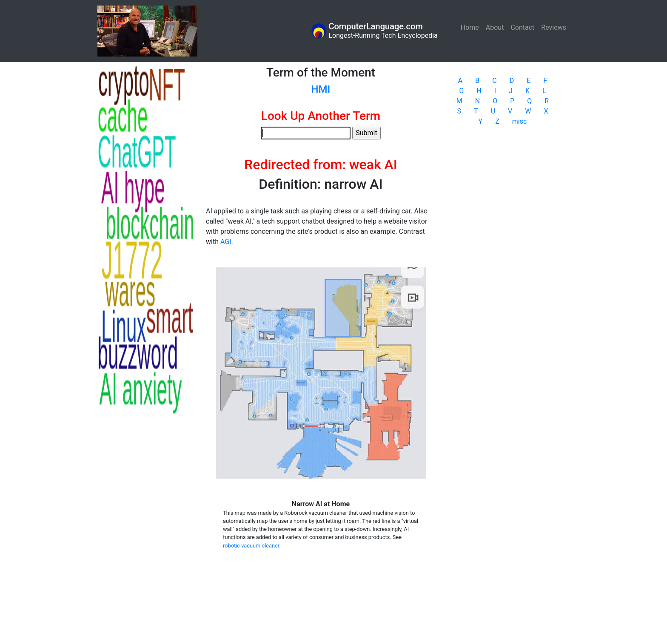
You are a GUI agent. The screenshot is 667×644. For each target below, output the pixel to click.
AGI (226, 242)
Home (472, 27)
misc (520, 121)
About (495, 27)
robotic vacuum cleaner (251, 546)
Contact (522, 27)
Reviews (554, 27)
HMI (321, 89)
